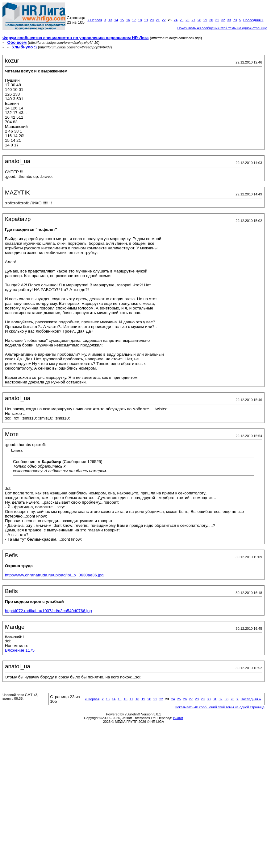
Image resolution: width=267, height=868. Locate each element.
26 (187, 20)
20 (152, 20)
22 (164, 20)
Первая (95, 20)
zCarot (178, 718)
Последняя (253, 20)
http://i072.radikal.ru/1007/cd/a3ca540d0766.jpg (48, 611)
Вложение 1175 (20, 650)
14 (116, 20)
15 (122, 20)
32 (223, 20)
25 (181, 20)
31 (217, 20)
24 (176, 20)
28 (199, 20)
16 (128, 20)
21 (158, 20)
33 (229, 20)
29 (205, 20)
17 (134, 20)
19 (146, 20)
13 (110, 20)
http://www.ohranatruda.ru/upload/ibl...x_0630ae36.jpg (54, 575)
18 (140, 20)
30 (211, 20)
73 (235, 20)
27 (193, 20)
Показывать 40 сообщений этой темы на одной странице (220, 707)
